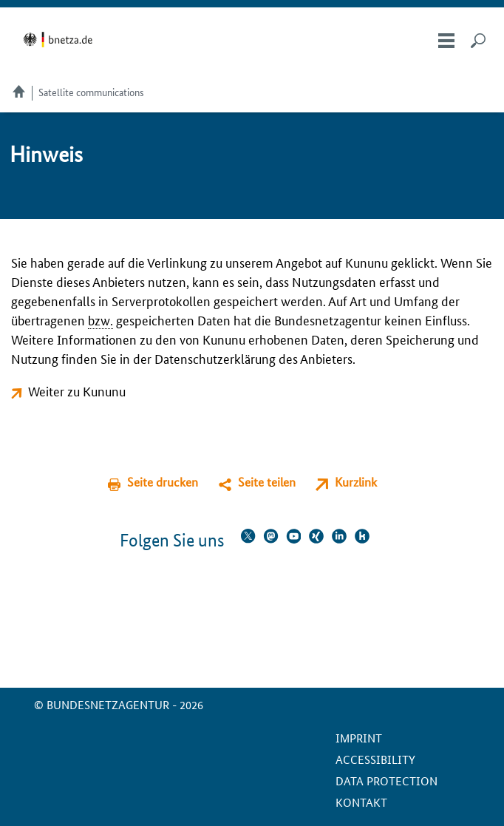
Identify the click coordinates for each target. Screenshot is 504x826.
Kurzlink (356, 482)
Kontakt (361, 802)
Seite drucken (163, 482)
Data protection (386, 781)
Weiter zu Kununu (77, 390)
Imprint (359, 738)
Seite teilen (267, 482)
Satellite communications (91, 92)
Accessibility (375, 759)
